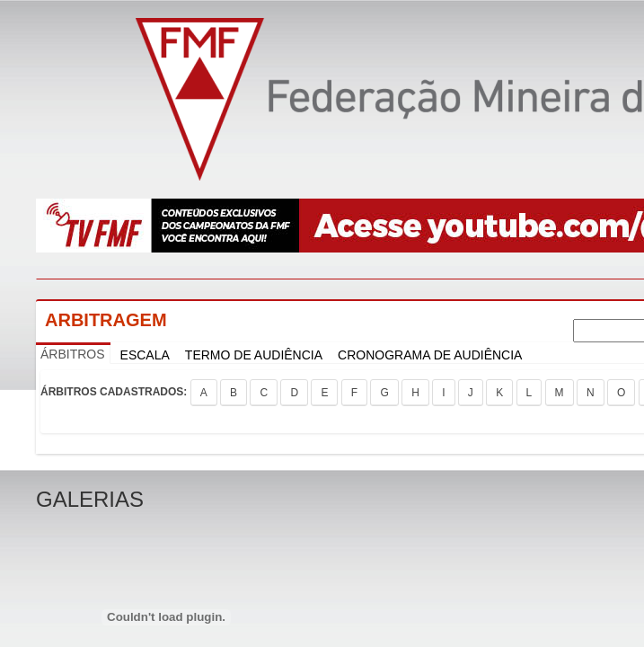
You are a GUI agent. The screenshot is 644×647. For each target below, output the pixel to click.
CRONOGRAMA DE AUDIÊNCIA (430, 355)
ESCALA (145, 355)
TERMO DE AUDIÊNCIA (254, 355)
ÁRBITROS (73, 354)
